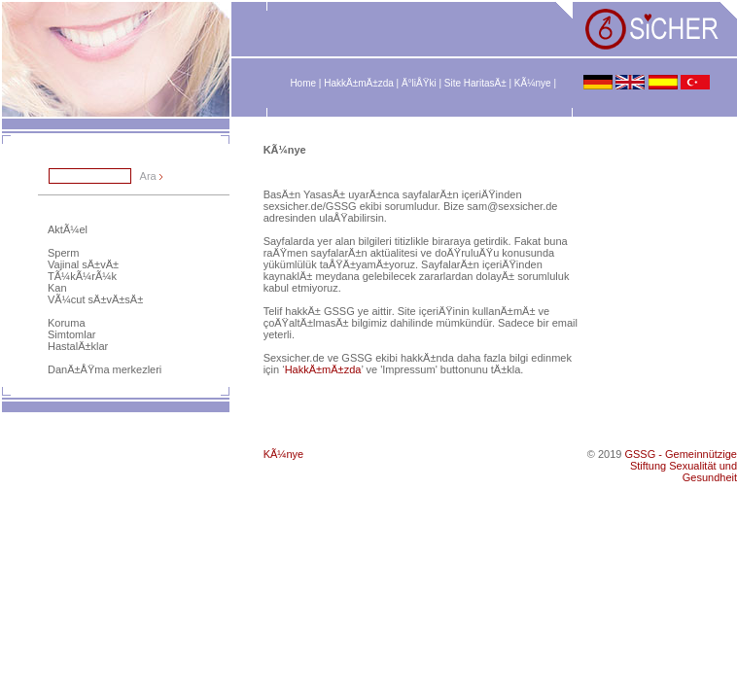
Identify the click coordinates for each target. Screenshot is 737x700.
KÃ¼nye (533, 83)
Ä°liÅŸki (419, 83)
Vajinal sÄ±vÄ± (83, 264)
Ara (148, 176)
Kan (57, 288)
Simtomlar (72, 334)
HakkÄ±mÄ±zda (359, 83)
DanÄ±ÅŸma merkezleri (105, 369)
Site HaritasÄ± (475, 83)
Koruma (67, 323)
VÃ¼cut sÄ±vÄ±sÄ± (95, 299)
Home (303, 83)
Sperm (63, 253)
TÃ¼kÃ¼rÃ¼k (82, 276)
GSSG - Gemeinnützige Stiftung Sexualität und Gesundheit (681, 466)
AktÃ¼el (68, 229)
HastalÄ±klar (78, 346)
